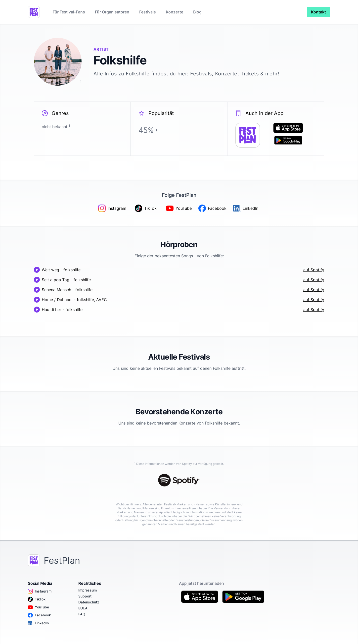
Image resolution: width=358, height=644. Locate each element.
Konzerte (175, 12)
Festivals (148, 12)
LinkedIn (38, 623)
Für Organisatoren (112, 12)
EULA (83, 608)
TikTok (37, 599)
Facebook (39, 615)
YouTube (38, 607)
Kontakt (318, 12)
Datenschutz (89, 602)
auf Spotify (314, 270)
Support (85, 596)
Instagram (40, 591)
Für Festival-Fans (69, 12)
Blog (197, 12)
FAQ (82, 614)
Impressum (88, 590)
